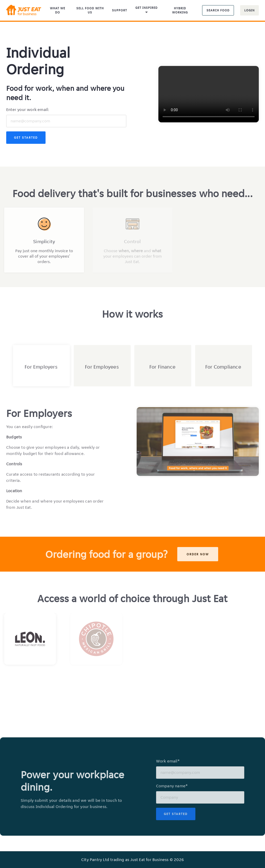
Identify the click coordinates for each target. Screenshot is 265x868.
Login (249, 10)
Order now (198, 554)
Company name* (172, 786)
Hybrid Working (180, 10)
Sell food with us (90, 10)
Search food (218, 10)
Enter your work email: (28, 110)
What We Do (58, 10)
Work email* (168, 761)
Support (120, 10)
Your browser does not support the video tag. (209, 94)
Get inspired (146, 10)
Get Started (26, 137)
